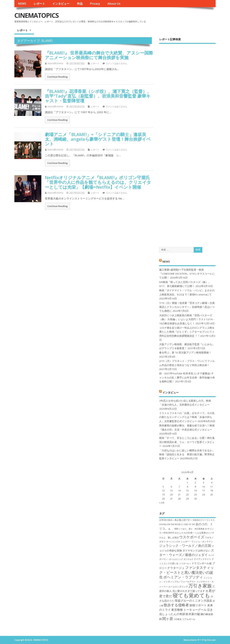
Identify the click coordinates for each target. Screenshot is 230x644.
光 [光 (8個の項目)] (207, 591)
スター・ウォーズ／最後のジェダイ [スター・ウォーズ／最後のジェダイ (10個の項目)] (187, 552)
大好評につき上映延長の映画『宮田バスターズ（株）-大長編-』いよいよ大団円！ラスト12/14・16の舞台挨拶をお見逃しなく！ (187, 319)
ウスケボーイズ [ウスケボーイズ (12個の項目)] (192, 537)
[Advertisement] (187, 142)
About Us (114, 4)
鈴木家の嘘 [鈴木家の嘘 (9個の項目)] (193, 614)
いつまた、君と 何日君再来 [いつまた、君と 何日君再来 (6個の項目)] (192, 529)
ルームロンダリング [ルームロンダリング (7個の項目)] (178, 587)
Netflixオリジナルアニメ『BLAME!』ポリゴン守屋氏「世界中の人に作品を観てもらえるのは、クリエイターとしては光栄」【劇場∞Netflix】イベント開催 (98, 182)
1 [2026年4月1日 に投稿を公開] (188, 483)
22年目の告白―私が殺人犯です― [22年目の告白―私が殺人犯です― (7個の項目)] (176, 520)
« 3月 (162, 503)
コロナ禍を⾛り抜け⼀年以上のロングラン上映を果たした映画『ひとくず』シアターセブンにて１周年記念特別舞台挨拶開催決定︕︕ (187, 332)
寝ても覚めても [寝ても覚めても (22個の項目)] (191, 595)
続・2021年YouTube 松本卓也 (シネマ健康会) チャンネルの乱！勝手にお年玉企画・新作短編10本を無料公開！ (187, 377)
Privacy (95, 4)
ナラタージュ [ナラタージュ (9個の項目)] (176, 568)
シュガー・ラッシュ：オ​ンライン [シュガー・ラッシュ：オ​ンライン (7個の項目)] (197, 541)
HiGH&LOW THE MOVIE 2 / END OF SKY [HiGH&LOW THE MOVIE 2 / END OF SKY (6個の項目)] (177, 524)
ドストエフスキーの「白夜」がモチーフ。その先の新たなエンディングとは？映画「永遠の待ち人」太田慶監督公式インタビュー (187, 417)
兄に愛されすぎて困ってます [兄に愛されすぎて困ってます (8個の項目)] (189, 591)
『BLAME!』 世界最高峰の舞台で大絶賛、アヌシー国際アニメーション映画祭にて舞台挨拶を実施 (99, 55)
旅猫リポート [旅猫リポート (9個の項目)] (198, 605)
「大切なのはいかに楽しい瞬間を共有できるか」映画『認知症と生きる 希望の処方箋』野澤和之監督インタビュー (187, 455)
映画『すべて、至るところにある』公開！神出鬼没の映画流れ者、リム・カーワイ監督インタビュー (187, 442)
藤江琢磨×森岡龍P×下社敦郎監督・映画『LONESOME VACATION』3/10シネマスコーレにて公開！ (187, 274)
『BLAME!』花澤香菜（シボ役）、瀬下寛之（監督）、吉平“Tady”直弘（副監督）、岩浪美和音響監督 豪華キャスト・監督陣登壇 (98, 96)
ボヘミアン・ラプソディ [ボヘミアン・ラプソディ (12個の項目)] (183, 577)
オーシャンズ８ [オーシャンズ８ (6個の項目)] (173, 542)
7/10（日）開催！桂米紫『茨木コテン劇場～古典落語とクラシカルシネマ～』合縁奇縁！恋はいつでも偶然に (187, 307)
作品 (80, 4)
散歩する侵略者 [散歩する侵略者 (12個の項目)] (176, 605)
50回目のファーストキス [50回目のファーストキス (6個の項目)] (204, 520)
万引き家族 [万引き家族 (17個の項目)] (200, 586)
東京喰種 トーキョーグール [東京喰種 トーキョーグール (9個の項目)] (189, 610)
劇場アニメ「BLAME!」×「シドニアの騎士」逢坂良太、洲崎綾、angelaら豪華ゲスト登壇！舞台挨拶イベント (98, 139)
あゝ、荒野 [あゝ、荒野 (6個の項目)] (173, 529)
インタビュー (61, 4)
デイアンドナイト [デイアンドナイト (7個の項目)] (203, 559)
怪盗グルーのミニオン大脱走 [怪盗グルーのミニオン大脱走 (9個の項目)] (194, 601)
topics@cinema (55, 63)
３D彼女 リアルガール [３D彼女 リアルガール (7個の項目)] (184, 619)
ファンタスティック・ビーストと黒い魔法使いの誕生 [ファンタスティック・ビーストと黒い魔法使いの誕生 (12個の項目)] (187, 572)
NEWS (22, 4)
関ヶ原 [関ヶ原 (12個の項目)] (168, 618)
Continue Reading (57, 77)
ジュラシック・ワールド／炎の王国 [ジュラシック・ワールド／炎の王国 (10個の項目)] (185, 546)
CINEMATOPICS (36, 15)
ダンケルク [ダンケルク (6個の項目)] (188, 559)
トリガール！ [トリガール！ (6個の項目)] (185, 563)
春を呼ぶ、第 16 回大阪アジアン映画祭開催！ (185, 353)
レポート (39, 4)
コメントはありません (116, 63)
